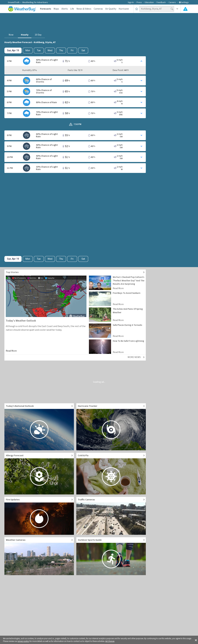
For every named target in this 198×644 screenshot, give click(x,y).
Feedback (161, 2)
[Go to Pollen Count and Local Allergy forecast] (39, 474)
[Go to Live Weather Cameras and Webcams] (39, 556)
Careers (172, 2)
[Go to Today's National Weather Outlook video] (39, 427)
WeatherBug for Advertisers (35, 2)
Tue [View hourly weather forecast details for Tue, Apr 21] (39, 50)
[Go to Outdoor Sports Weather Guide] (111, 556)
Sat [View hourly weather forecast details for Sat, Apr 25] (83, 50)
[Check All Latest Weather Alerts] (185, 9)
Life (72, 9)
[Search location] (157, 9)
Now (11, 35)
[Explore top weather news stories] (75, 272)
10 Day (38, 35)
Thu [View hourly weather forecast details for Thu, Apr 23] (61, 50)
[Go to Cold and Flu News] (111, 474)
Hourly (25, 35)
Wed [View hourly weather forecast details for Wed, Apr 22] (50, 50)
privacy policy (23, 641)
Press (139, 2)
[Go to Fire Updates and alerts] (39, 516)
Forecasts (46, 9)
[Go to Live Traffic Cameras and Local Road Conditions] (111, 516)
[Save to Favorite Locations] (137, 9)
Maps (56, 9)
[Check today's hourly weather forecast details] (13, 51)
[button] (196, 640)
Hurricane (124, 9)
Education (149, 2)
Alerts (65, 9)
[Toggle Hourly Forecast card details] (75, 61)
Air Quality (111, 9)
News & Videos (84, 9)
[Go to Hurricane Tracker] (111, 427)
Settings (184, 2)
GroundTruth (14, 2)
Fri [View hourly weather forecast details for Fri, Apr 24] (72, 50)
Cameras (98, 9)
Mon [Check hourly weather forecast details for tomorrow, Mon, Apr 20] (28, 50)
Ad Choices (110, 641)
